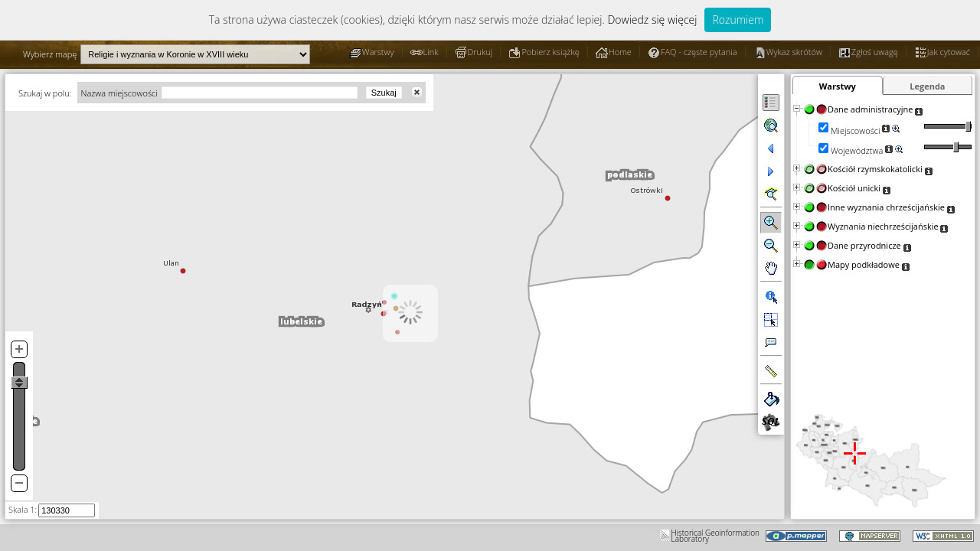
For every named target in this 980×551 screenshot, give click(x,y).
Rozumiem (738, 20)
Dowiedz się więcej (652, 20)
